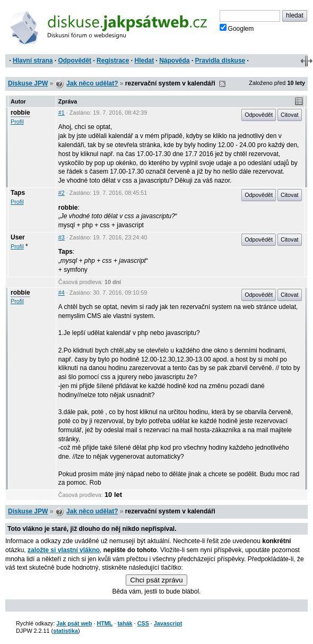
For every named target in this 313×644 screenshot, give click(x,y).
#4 (62, 293)
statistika (66, 631)
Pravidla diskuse (220, 61)
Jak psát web (74, 623)
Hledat (144, 61)
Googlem (237, 28)
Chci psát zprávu (156, 580)
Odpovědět (75, 61)
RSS (222, 84)
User (18, 237)
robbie (20, 113)
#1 (62, 113)
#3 (62, 237)
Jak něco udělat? (92, 83)
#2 (62, 193)
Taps (18, 193)
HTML (105, 623)
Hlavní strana (33, 61)
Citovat (290, 115)
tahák (125, 623)
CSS (143, 623)
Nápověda (174, 61)
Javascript (168, 623)
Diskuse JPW (28, 83)
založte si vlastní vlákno (64, 550)
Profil (17, 122)
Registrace (113, 61)
